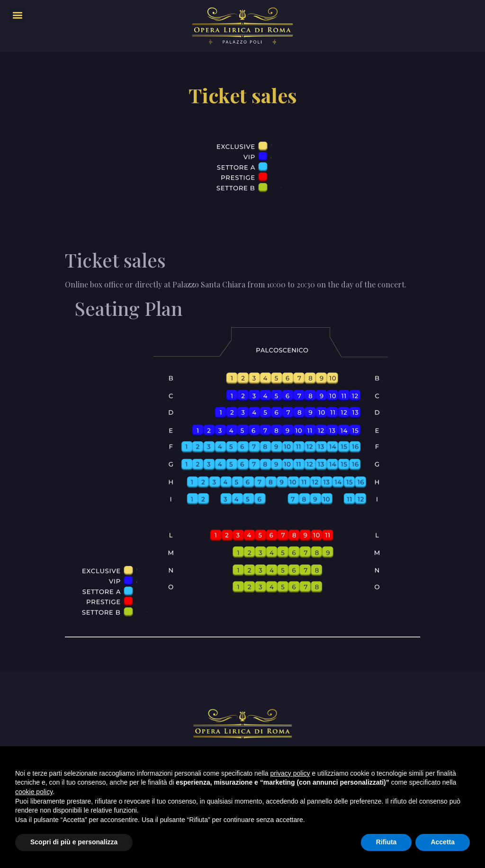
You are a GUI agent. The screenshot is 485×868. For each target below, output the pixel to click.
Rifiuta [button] (386, 842)
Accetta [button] (443, 842)
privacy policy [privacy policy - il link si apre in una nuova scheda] (290, 773)
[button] (17, 15)
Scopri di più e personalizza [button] (74, 842)
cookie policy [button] (34, 792)
